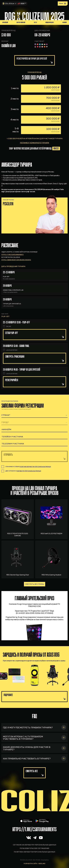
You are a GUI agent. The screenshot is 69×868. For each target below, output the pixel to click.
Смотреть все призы (35, 584)
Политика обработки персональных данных (34, 852)
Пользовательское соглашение (34, 848)
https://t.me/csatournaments (12, 266)
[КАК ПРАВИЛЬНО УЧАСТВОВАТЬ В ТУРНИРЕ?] (34, 770)
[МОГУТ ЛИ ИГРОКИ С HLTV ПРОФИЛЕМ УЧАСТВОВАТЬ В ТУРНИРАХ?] (34, 749)
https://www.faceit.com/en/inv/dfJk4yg (16, 271)
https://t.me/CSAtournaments (34, 829)
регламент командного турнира (34, 154)
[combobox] (34, 415)
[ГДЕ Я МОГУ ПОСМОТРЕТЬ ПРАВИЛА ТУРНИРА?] (34, 738)
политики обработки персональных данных (35, 467)
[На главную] (14, 4)
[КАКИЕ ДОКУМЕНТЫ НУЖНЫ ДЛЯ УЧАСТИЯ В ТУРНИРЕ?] (34, 759)
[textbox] (34, 415)
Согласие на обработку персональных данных (35, 845)
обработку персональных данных (29, 471)
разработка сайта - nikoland (34, 864)
